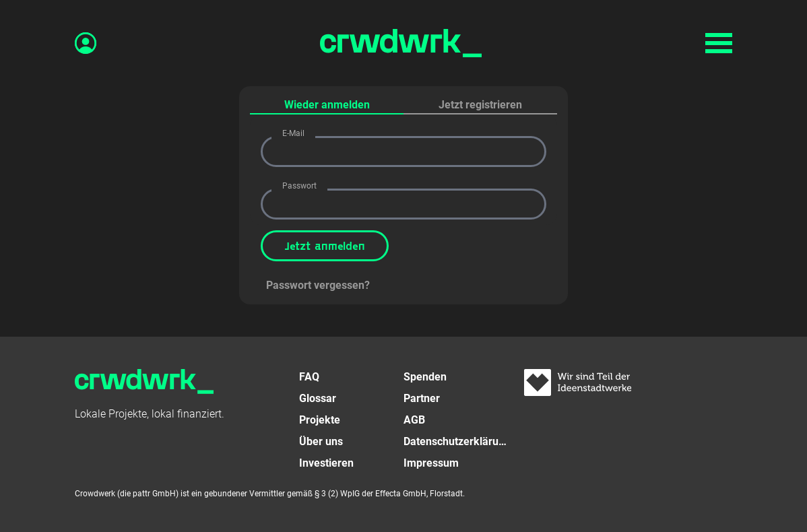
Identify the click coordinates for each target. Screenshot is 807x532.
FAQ (309, 377)
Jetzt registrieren (480, 105)
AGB (414, 420)
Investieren (326, 463)
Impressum (431, 463)
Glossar (318, 398)
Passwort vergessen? (318, 285)
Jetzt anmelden (325, 245)
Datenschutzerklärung (456, 441)
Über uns (321, 441)
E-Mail (293, 133)
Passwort (299, 186)
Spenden (425, 377)
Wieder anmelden (327, 105)
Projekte (320, 420)
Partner (422, 398)
